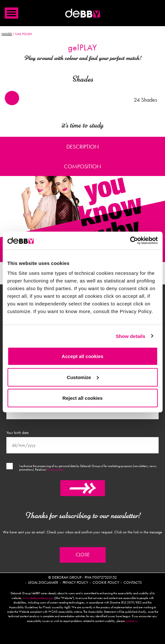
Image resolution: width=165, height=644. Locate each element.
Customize (83, 377)
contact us (131, 621)
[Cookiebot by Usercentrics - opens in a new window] (130, 241)
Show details (131, 336)
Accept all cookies (82, 356)
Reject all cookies (83, 398)
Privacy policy (55, 470)
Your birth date (18, 433)
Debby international (83, 13)
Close (83, 555)
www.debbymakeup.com (38, 598)
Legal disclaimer (43, 582)
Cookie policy (106, 582)
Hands (7, 34)
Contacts (133, 582)
